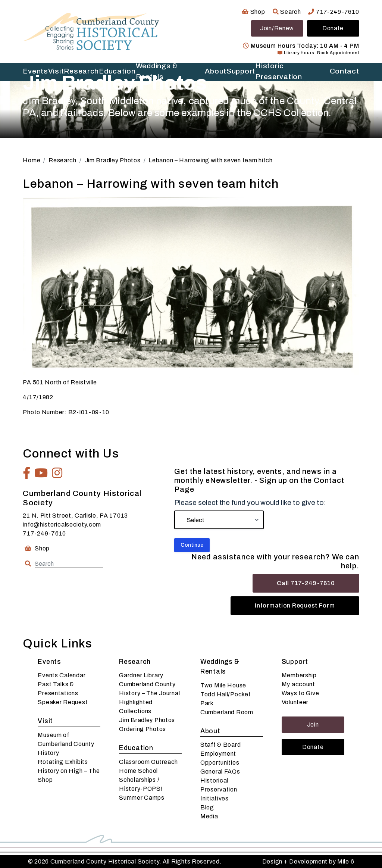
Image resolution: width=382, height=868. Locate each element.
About (210, 731)
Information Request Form (295, 605)
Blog (207, 807)
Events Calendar (62, 675)
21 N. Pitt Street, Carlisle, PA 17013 (75, 516)
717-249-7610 (334, 12)
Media (209, 816)
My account (298, 684)
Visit (45, 721)
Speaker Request (63, 702)
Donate (333, 28)
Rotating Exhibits (63, 762)
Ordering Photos (143, 729)
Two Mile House (223, 685)
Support (295, 662)
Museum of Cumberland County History (66, 744)
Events (49, 662)
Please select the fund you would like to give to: (250, 502)
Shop (253, 12)
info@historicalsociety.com (62, 524)
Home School (138, 771)
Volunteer (295, 702)
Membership (299, 675)
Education (136, 748)
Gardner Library (141, 675)
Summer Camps (142, 798)
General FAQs (220, 772)
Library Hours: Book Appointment (318, 53)
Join (313, 725)
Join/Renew (277, 28)
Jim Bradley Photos (147, 720)
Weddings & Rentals (220, 667)
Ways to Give (300, 693)
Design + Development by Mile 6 (308, 861)
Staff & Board (220, 745)
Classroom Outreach (148, 762)
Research (135, 662)
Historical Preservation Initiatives (219, 789)
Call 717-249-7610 (306, 583)
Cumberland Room (227, 712)
